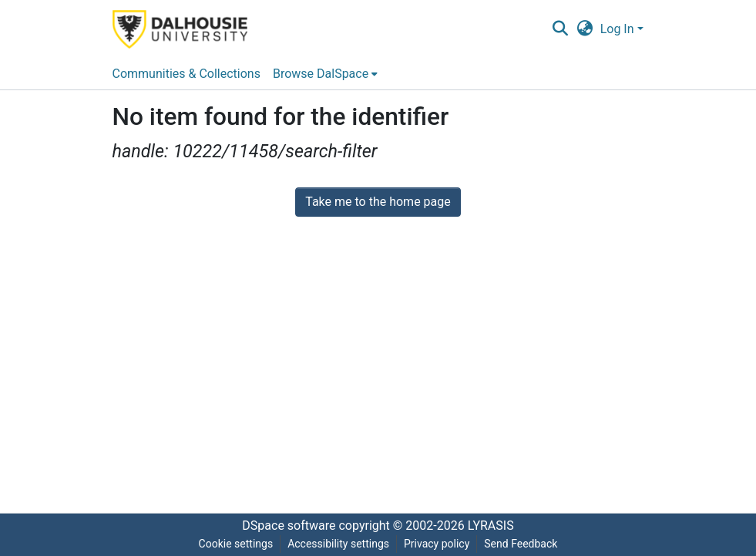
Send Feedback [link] (521, 544)
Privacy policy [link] (437, 544)
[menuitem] (325, 74)
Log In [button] (619, 29)
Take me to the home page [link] (378, 202)
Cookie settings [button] (236, 544)
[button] (561, 29)
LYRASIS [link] (491, 526)
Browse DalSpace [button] (321, 74)
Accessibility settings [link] (338, 544)
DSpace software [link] (289, 526)
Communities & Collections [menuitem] (186, 74)
